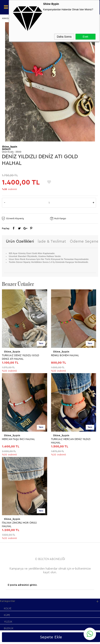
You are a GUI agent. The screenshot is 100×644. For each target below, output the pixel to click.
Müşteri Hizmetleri (15, 539)
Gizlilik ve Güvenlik (15, 507)
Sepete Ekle (51, 637)
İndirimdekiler (12, 532)
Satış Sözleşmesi (14, 493)
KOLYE (8, 441)
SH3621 (6, 149)
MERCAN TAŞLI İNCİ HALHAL (68, 355)
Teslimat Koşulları (14, 480)
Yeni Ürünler (11, 526)
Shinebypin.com (65, 629)
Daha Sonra (64, 37)
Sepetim (9, 546)
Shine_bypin (12, 352)
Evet (85, 37)
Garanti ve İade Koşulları (18, 500)
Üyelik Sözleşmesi (14, 487)
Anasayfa (9, 519)
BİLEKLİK (9, 461)
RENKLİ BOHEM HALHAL (16, 355)
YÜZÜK (8, 454)
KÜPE (7, 448)
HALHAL (9, 468)
